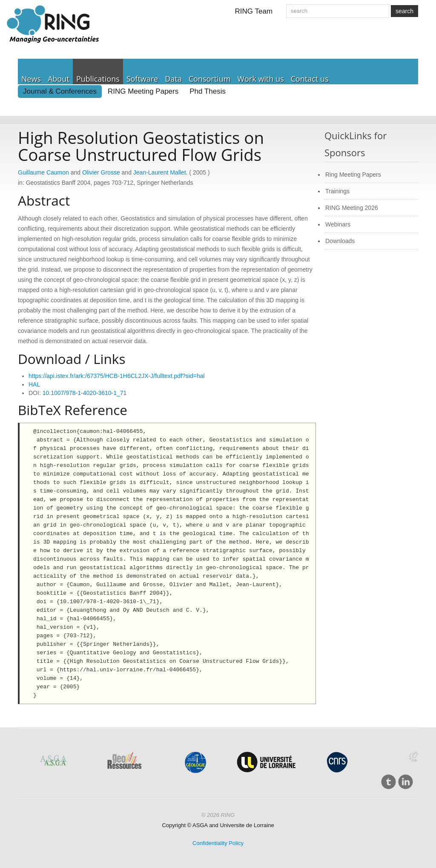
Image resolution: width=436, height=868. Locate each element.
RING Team (254, 11)
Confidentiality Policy (218, 843)
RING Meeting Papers (143, 91)
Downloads (340, 241)
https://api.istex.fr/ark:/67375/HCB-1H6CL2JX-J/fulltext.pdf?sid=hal (117, 376)
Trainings (337, 191)
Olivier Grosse (101, 172)
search (404, 11)
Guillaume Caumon (43, 172)
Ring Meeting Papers (353, 175)
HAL (34, 384)
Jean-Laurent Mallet (160, 172)
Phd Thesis (208, 91)
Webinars (338, 224)
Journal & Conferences (60, 91)
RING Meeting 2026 (352, 208)
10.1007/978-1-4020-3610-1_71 (85, 393)
